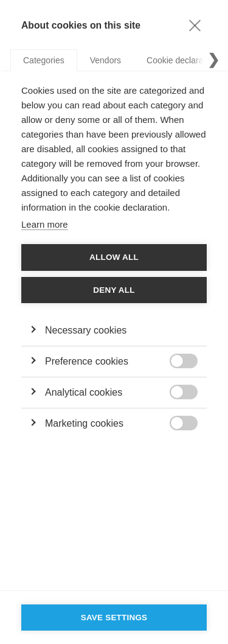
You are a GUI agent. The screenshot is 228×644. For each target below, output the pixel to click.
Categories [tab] (44, 60)
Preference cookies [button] (87, 361)
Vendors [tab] (105, 60)
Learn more (45, 224)
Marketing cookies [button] (84, 423)
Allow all (114, 257)
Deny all (114, 290)
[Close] (195, 25)
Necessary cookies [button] (86, 330)
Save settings (114, 618)
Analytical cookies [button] (84, 392)
